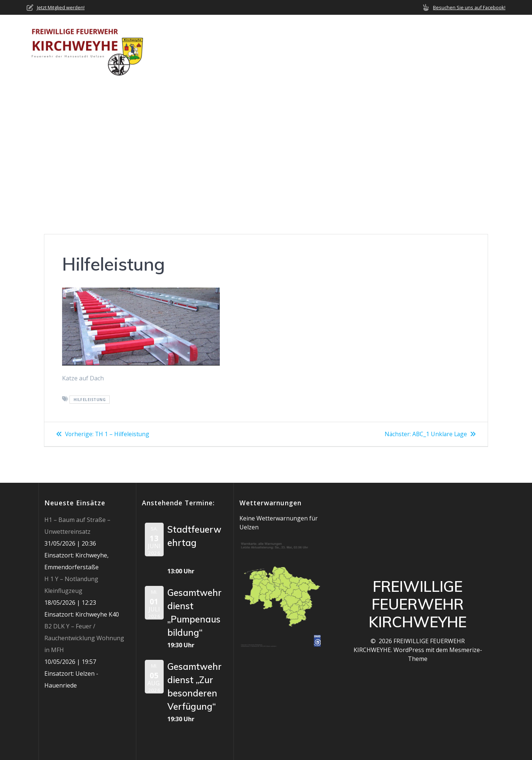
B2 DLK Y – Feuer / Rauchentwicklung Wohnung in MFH (84, 638)
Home (214, 48)
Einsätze (339, 48)
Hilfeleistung (90, 400)
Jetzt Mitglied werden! (61, 7)
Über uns (246, 48)
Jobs (456, 48)
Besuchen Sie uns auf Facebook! (469, 7)
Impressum (489, 48)
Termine (376, 48)
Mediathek (416, 48)
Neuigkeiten (296, 48)
